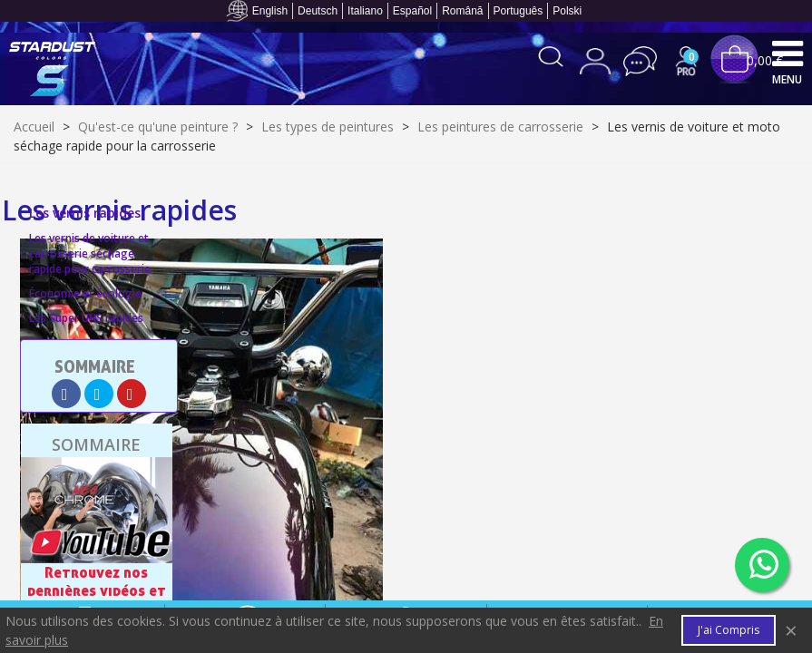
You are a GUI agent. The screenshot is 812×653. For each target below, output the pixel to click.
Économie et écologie (85, 293)
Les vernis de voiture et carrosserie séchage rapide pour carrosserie (90, 253)
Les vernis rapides (85, 213)
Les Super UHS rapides (86, 318)
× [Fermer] (791, 630)
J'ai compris (729, 630)
